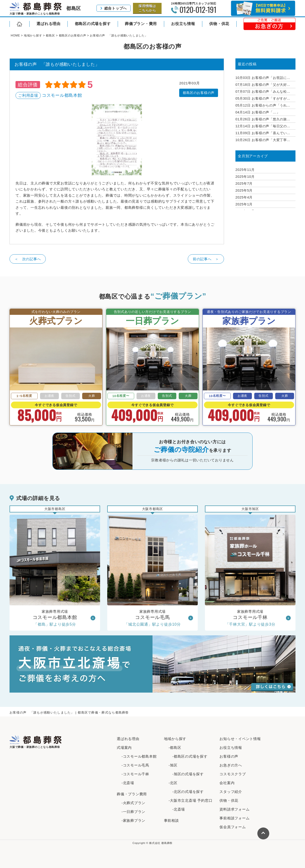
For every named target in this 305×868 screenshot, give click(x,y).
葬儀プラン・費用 (141, 24)
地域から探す (175, 739)
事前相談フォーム (234, 818)
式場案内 (124, 748)
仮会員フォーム (233, 827)
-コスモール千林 (135, 774)
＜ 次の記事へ (28, 259)
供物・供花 (219, 24)
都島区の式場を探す (93, 24)
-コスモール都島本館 (139, 756)
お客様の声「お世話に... (263, 78)
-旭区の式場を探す (186, 774)
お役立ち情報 (183, 24)
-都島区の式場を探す (188, 756)
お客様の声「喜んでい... (263, 133)
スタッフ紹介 (231, 792)
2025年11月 (245, 170)
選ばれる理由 (48, 24)
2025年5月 (244, 190)
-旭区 (173, 765)
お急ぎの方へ (231, 765)
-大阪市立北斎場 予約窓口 (191, 800)
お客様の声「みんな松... (263, 92)
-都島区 (175, 748)
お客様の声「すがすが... (263, 98)
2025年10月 (245, 177)
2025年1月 (244, 204)
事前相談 (171, 820)
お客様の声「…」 (258, 112)
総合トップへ (116, 8)
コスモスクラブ (233, 774)
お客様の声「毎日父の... (263, 126)
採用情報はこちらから (147, 8)
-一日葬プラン (133, 812)
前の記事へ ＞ (206, 259)
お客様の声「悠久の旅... (263, 119)
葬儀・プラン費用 (132, 794)
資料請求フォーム (234, 809)
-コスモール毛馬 (135, 765)
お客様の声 (229, 756)
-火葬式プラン (133, 803)
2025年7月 (244, 184)
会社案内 (227, 783)
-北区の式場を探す (186, 792)
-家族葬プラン (133, 820)
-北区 (173, 783)
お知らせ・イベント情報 (240, 739)
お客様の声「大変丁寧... (263, 140)
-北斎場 (128, 783)
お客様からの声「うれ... (263, 105)
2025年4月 (244, 197)
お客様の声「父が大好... (263, 85)
